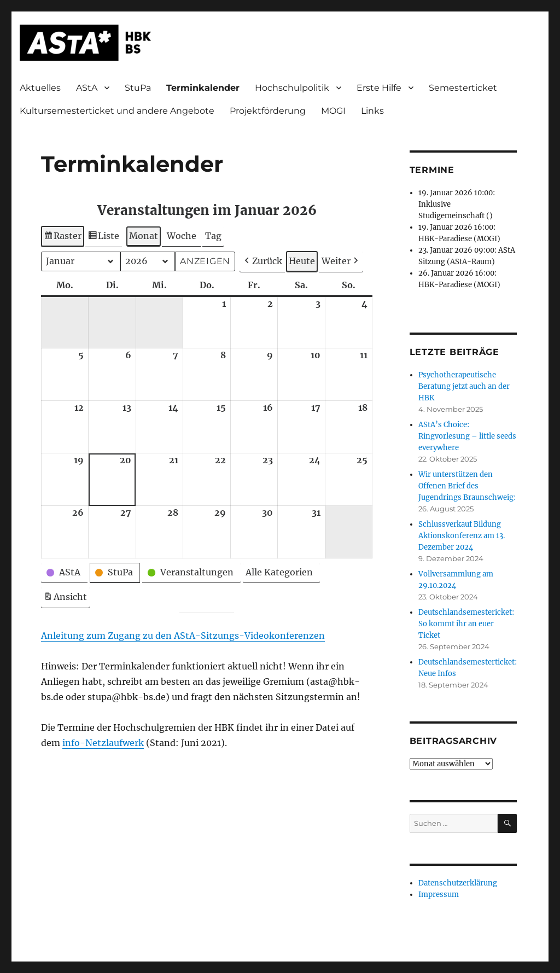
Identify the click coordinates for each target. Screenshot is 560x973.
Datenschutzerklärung (458, 883)
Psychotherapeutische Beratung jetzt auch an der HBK (464, 386)
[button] (262, 261)
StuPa (138, 88)
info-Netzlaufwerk (103, 743)
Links (372, 111)
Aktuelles (40, 88)
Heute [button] (302, 261)
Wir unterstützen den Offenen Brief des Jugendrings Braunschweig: (467, 486)
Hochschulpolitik (292, 88)
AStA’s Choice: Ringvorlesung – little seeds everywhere (467, 436)
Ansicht (66, 599)
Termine (432, 170)
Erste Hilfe (379, 88)
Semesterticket (463, 88)
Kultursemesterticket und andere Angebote (117, 111)
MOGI (333, 111)
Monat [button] (144, 236)
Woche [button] (182, 236)
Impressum (439, 895)
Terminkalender (203, 88)
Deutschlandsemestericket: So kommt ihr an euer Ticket (466, 624)
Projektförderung (268, 111)
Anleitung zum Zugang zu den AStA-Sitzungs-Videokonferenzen (183, 636)
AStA (87, 88)
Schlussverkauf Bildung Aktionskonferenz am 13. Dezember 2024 (462, 536)
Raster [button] (64, 238)
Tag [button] (213, 236)
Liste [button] (104, 238)
